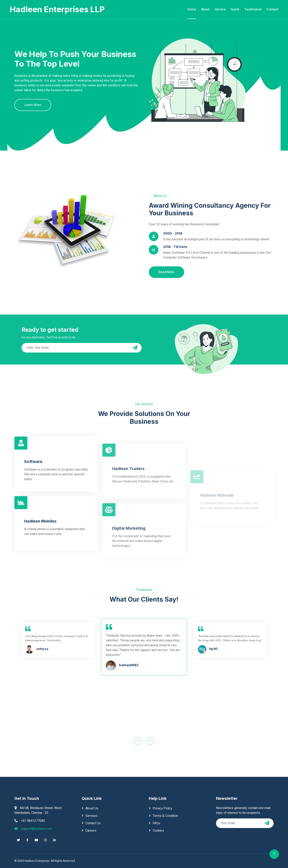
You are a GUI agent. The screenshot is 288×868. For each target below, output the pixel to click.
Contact (272, 9)
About (205, 9)
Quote (235, 9)
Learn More (33, 105)
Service (220, 9)
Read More (166, 348)
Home (192, 9)
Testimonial (253, 9)
